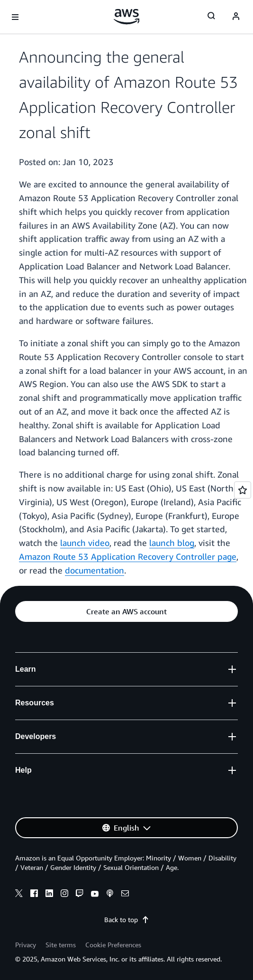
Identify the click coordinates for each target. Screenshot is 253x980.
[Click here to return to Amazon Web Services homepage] (127, 17)
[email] (125, 895)
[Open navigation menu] (15, 17)
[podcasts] (110, 895)
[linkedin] (49, 895)
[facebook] (34, 895)
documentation (95, 570)
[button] (126, 611)
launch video (85, 543)
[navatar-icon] (236, 17)
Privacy (26, 945)
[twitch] (80, 895)
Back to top (127, 920)
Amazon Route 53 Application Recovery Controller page (128, 556)
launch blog (172, 543)
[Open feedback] (243, 490)
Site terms (61, 945)
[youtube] (95, 895)
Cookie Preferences (113, 945)
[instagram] (64, 895)
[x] (19, 895)
